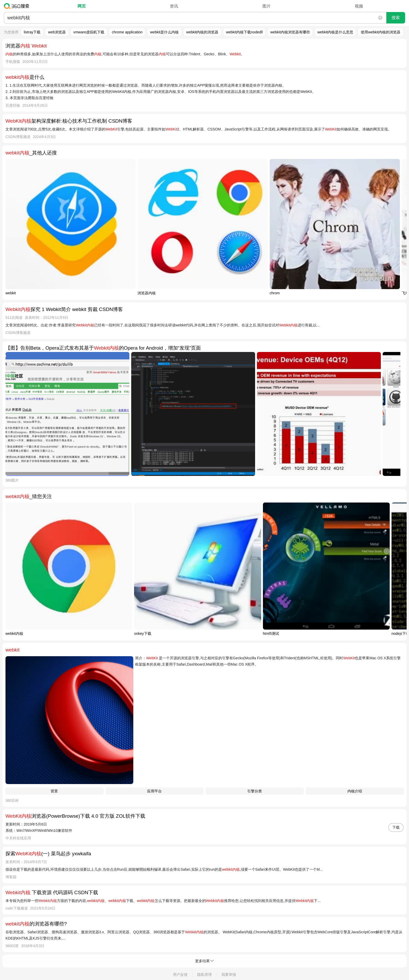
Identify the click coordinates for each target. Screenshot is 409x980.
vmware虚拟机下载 (89, 32)
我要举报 (229, 975)
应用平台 (154, 791)
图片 (267, 6)
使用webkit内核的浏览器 (381, 32)
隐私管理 (204, 975)
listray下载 (32, 32)
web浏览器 (57, 32)
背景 (54, 791)
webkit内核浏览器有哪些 (290, 32)
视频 (359, 6)
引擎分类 (255, 791)
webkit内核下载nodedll (244, 32)
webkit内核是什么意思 (335, 32)
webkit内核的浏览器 (202, 32)
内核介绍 (355, 791)
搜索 (396, 18)
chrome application (127, 32)
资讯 (174, 6)
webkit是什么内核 (164, 32)
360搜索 (18, 6)
